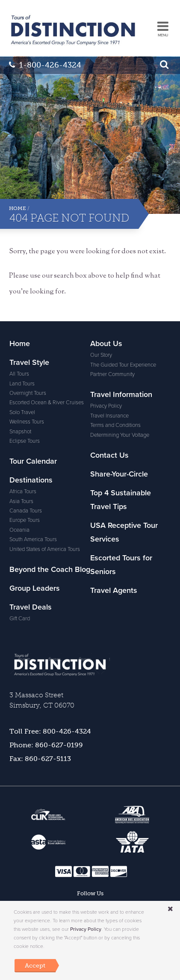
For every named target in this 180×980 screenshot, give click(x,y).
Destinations (31, 480)
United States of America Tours (45, 549)
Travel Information (121, 394)
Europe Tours (25, 520)
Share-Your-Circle (119, 474)
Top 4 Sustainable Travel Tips (121, 500)
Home (18, 208)
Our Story (101, 355)
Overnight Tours (28, 393)
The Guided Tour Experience (123, 365)
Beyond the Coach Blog (50, 569)
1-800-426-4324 (45, 65)
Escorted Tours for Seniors (121, 565)
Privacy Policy (106, 406)
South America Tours (33, 539)
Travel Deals (31, 607)
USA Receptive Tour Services (124, 532)
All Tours (19, 374)
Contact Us (109, 455)
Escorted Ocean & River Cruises (47, 403)
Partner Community (112, 374)
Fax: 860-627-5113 (40, 759)
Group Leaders (35, 588)
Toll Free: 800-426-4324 (50, 731)
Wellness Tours (27, 422)
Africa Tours (23, 491)
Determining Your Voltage (120, 435)
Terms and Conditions (115, 425)
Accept (35, 965)
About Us (106, 343)
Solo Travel (22, 412)
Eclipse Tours (25, 441)
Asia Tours (21, 501)
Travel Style (29, 362)
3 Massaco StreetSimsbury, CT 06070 (42, 700)
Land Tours (22, 384)
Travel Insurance (109, 416)
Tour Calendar (33, 461)
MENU (163, 35)
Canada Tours (26, 511)
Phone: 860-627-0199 (46, 745)
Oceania (19, 530)
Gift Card (20, 619)
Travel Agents (114, 590)
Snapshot (20, 432)
